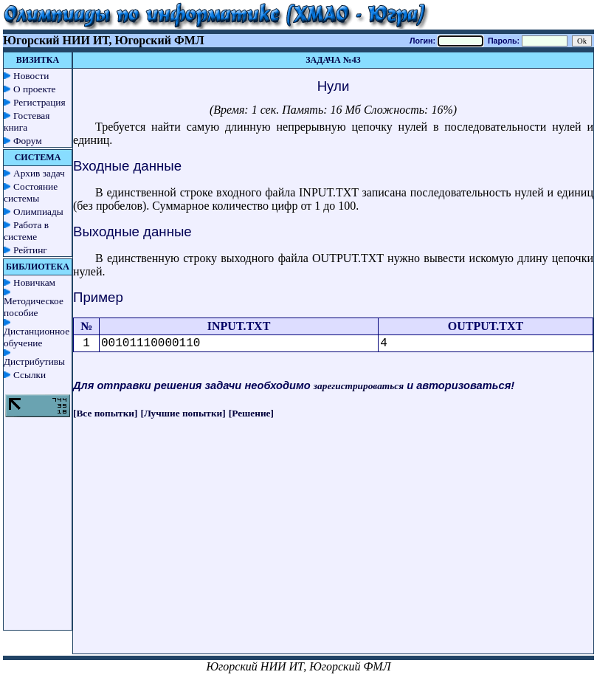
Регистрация (39, 102)
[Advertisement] (333, 550)
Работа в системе (26, 231)
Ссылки (30, 375)
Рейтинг (30, 250)
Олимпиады (38, 212)
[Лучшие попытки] (183, 413)
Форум (28, 141)
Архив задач (39, 173)
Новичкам (34, 282)
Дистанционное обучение (37, 337)
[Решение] (251, 413)
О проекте (35, 89)
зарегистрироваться (359, 386)
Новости (31, 76)
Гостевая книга (27, 121)
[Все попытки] (105, 413)
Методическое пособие (34, 307)
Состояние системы (31, 192)
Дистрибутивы (34, 361)
